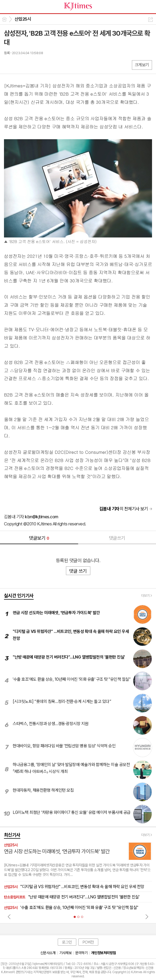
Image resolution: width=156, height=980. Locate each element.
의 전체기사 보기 (124, 509)
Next (147, 917)
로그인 (67, 942)
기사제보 (65, 953)
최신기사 (12, 835)
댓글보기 (39, 538)
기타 (40, 65)
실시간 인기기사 (19, 596)
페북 (9, 65)
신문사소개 (48, 953)
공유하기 (151, 19)
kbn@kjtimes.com (41, 517)
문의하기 (81, 953)
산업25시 (23, 19)
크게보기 (142, 65)
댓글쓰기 (117, 538)
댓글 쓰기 (78, 571)
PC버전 (88, 942)
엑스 (19, 65)
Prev (9, 917)
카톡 (30, 65)
